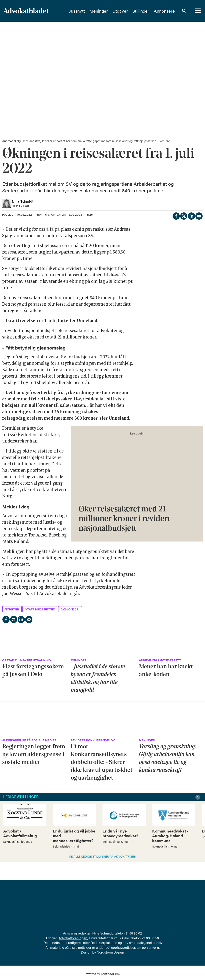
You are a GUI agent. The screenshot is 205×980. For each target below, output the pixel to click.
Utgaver (120, 11)
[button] (198, 797)
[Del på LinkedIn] (191, 215)
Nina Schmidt (103, 933)
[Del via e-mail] (199, 215)
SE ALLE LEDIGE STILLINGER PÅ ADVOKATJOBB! (103, 856)
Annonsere (164, 11)
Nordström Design (110, 952)
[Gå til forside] (26, 11)
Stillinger (141, 11)
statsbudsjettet (40, 609)
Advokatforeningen (73, 938)
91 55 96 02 (134, 933)
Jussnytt (77, 11)
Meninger (99, 11)
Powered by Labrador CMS (102, 974)
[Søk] (184, 11)
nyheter (12, 609)
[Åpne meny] (198, 11)
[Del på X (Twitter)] (184, 215)
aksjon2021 (70, 609)
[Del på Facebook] (176, 215)
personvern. (151, 947)
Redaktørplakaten (104, 943)
